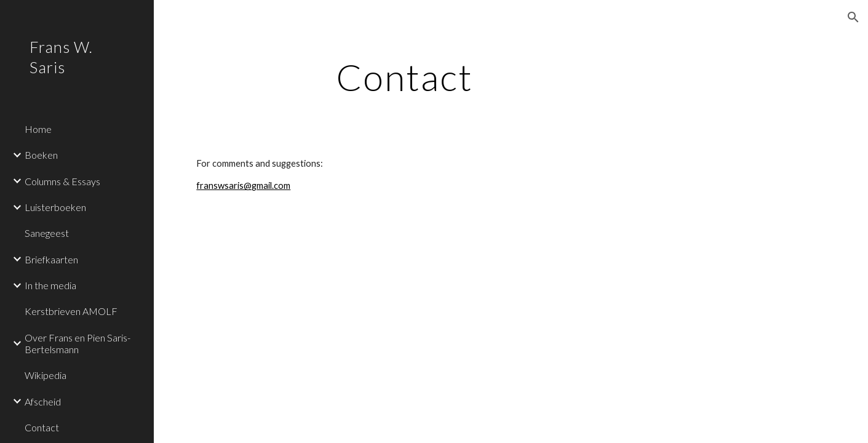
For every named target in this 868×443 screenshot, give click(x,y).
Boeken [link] (41, 155)
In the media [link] (50, 285)
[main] (404, 77)
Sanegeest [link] (47, 233)
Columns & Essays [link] (62, 181)
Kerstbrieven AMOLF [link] (71, 311)
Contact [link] (42, 427)
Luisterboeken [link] (55, 207)
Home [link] (38, 129)
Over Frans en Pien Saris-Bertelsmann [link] (78, 343)
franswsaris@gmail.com (243, 186)
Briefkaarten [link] (51, 259)
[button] (853, 17)
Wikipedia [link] (46, 375)
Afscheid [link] (43, 401)
